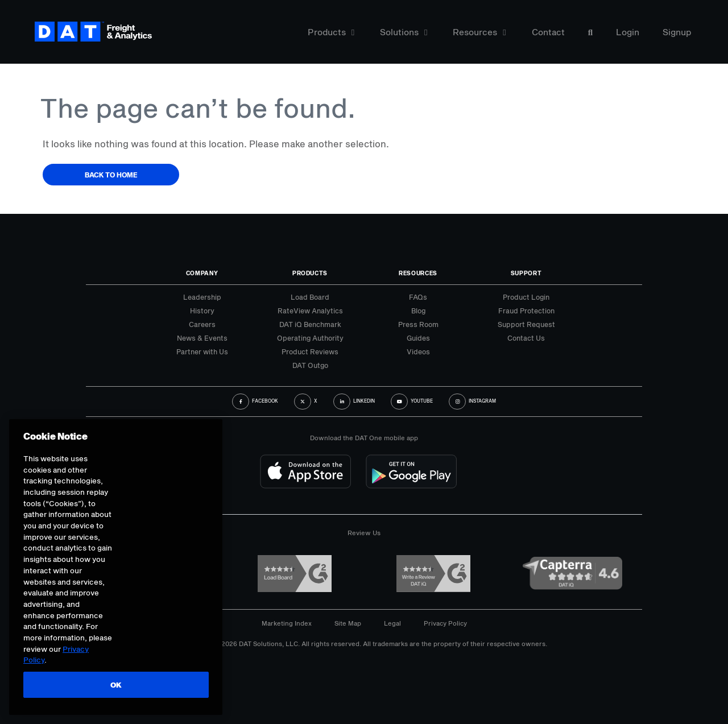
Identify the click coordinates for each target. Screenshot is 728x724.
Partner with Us (202, 351)
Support (526, 273)
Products (331, 32)
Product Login (526, 297)
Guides (418, 338)
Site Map (348, 623)
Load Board (310, 297)
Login (628, 32)
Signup (677, 32)
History (202, 311)
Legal (392, 623)
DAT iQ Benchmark (310, 324)
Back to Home (111, 175)
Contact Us (526, 338)
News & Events (202, 338)
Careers (202, 324)
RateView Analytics (310, 311)
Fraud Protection (526, 311)
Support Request (526, 324)
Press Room (418, 324)
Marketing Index (287, 623)
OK (115, 685)
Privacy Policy (445, 623)
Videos (418, 351)
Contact (548, 32)
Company (202, 273)
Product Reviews (310, 351)
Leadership (202, 297)
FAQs (418, 297)
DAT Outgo (310, 365)
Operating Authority (310, 338)
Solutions (404, 32)
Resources (479, 32)
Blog (418, 311)
